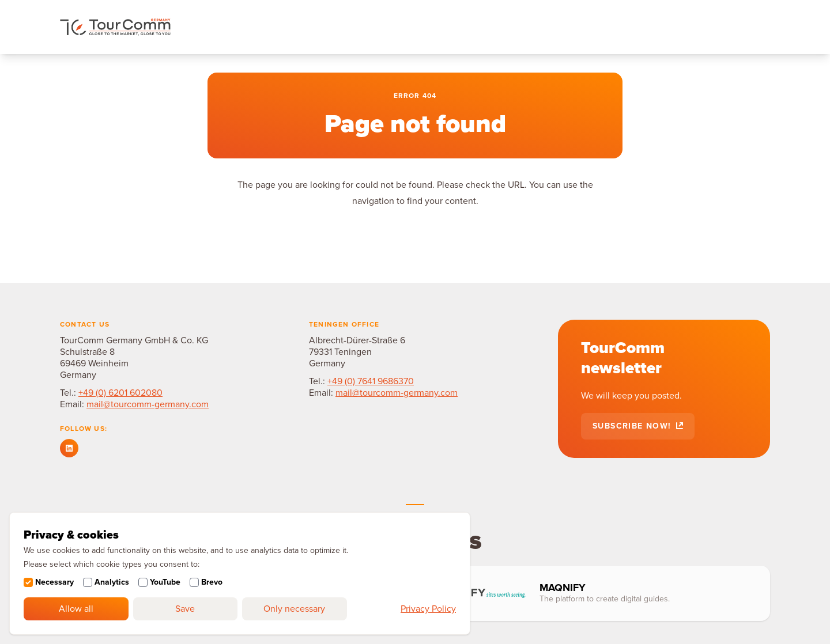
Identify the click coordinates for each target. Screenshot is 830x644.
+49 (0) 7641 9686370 (371, 381)
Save (185, 609)
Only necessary (294, 609)
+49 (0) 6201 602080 (120, 393)
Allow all (76, 609)
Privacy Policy (428, 609)
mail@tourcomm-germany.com (148, 404)
